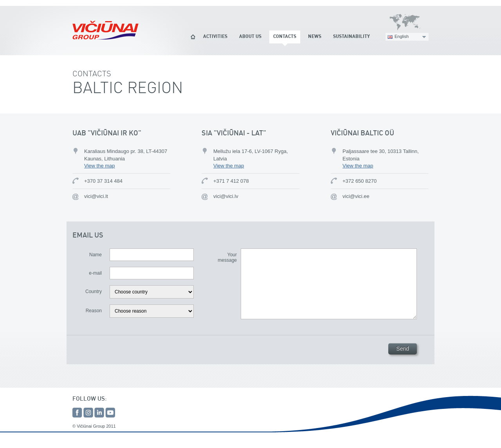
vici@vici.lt (96, 196)
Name (96, 255)
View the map (100, 166)
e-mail (95, 273)
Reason (94, 311)
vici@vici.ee (356, 196)
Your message (227, 257)
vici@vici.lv (226, 196)
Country (94, 291)
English (402, 36)
